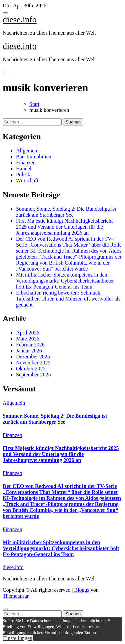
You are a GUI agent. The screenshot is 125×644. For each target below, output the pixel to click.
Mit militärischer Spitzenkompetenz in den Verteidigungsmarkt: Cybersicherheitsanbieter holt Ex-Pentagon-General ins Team (65, 281)
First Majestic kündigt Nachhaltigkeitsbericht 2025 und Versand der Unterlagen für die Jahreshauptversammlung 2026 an (64, 227)
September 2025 (33, 375)
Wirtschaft (27, 181)
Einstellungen (18, 638)
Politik (23, 175)
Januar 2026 (29, 351)
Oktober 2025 (31, 369)
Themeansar (15, 596)
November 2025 (33, 363)
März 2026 (28, 339)
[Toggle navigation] (5, 13)
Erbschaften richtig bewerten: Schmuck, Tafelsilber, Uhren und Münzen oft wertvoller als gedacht (68, 299)
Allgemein (27, 151)
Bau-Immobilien (34, 157)
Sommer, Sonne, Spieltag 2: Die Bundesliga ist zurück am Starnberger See (66, 212)
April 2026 (28, 333)
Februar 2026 (30, 345)
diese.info (20, 19)
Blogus (81, 590)
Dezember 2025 (33, 357)
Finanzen (26, 163)
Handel (24, 169)
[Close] (5, 609)
